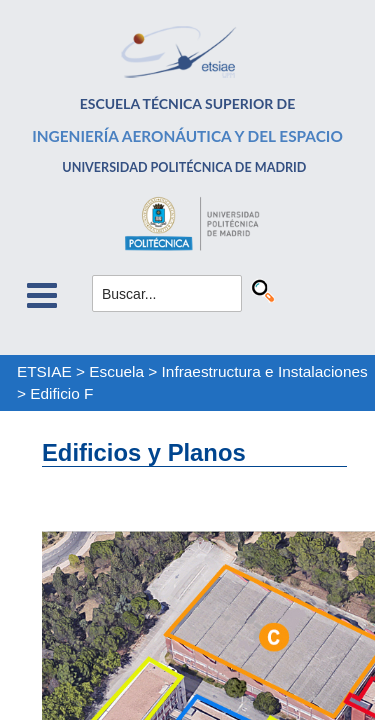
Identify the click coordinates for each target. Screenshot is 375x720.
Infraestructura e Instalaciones (265, 371)
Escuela (116, 371)
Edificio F (61, 393)
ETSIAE (44, 371)
